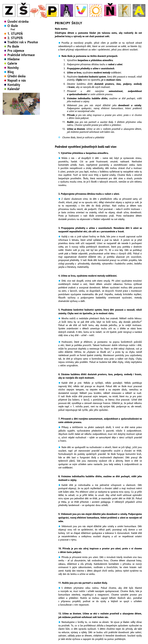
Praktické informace (21, 80)
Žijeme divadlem (19, 38)
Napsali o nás (17, 106)
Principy (15, 35)
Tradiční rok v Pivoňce (23, 68)
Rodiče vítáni (17, 46)
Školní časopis (17, 41)
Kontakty (14, 110)
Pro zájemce (16, 76)
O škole (13, 26)
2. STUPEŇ (15, 63)
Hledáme (13, 85)
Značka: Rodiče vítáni (24, 55)
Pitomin (18, 52)
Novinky (13, 93)
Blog (11, 97)
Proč (13, 29)
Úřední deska (16, 102)
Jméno (14, 32)
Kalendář (14, 114)
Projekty (15, 44)
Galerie (12, 89)
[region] (21, 129)
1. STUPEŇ (15, 59)
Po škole (13, 72)
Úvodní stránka (18, 22)
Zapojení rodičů (21, 49)
